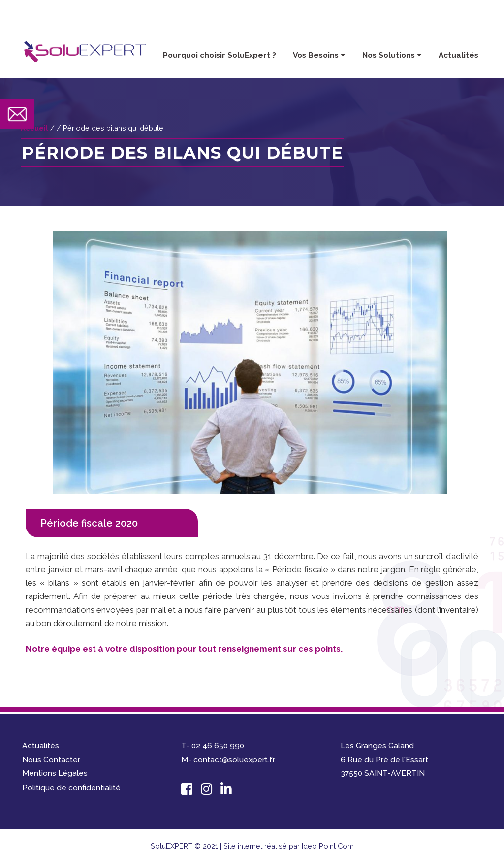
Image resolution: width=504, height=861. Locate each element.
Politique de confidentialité (71, 787)
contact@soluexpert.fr (430, 19)
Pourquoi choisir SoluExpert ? (220, 55)
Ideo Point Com (328, 846)
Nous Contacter (51, 759)
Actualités (458, 55)
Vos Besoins (319, 55)
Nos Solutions (392, 55)
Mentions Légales (55, 773)
